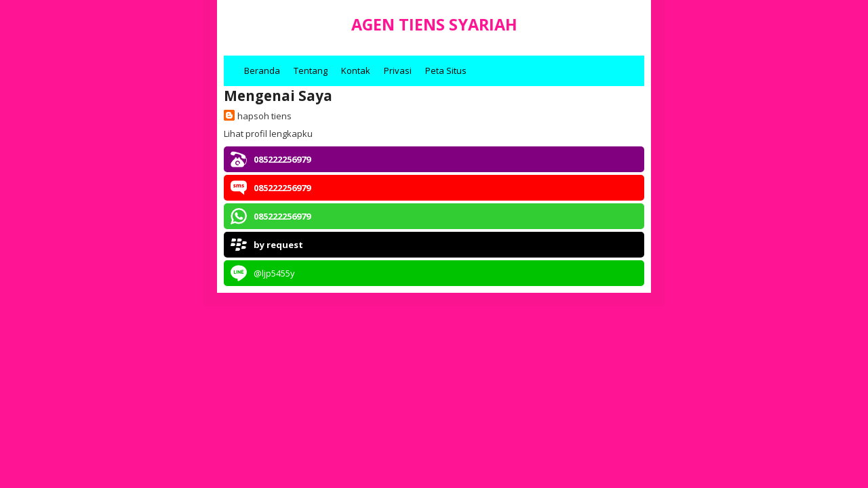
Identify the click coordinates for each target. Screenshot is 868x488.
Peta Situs (446, 70)
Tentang (311, 70)
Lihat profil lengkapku (268, 134)
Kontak (356, 70)
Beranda (262, 70)
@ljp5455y (274, 273)
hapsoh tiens (264, 116)
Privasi (398, 70)
